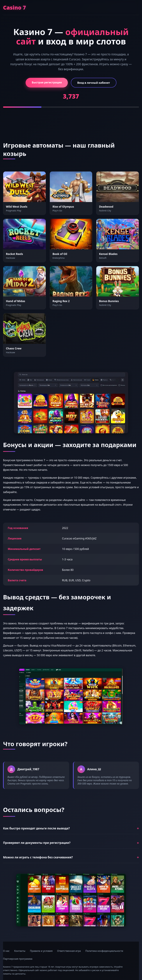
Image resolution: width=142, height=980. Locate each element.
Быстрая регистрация (47, 82)
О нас (6, 951)
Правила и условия (41, 951)
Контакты (20, 951)
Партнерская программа (18, 959)
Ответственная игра (69, 951)
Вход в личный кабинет (94, 83)
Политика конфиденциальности (104, 951)
